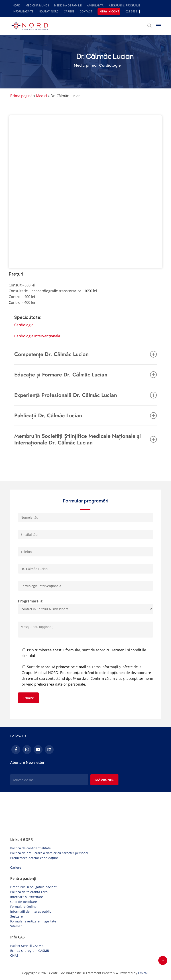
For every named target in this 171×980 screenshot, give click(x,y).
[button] (158, 26)
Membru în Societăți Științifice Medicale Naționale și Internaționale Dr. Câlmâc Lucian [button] (85, 439)
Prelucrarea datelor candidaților (34, 858)
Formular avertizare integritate (33, 921)
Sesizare (16, 916)
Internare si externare (27, 897)
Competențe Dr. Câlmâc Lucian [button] (85, 354)
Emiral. (143, 973)
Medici (42, 96)
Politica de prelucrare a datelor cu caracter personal (49, 853)
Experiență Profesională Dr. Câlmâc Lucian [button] (85, 395)
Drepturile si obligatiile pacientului (36, 887)
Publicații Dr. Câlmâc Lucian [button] (85, 415)
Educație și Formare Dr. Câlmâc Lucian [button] (85, 375)
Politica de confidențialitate (31, 848)
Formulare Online (23, 907)
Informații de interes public (31, 911)
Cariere (16, 867)
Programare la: (85, 607)
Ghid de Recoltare (24, 902)
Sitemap (16, 926)
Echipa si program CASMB (30, 951)
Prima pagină (21, 96)
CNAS (14, 955)
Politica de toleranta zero (29, 892)
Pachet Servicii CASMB (27, 946)
